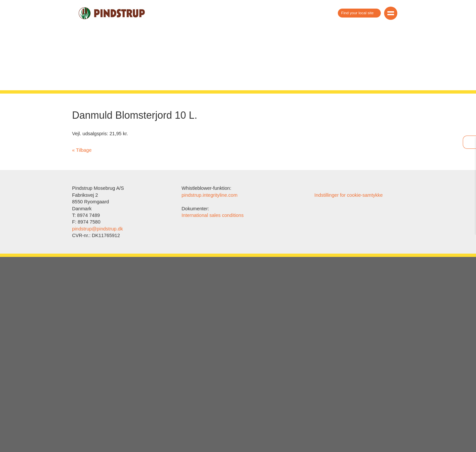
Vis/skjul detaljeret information (238, 230)
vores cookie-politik (246, 225)
